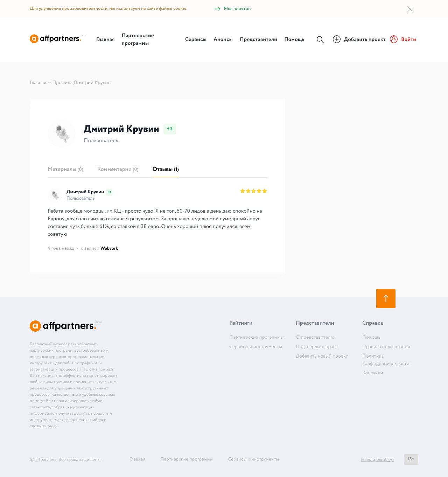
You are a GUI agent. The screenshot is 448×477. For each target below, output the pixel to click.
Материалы (65, 170)
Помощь (294, 40)
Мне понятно (232, 9)
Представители (258, 40)
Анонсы (223, 40)
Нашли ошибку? (378, 460)
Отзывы (166, 170)
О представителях (316, 338)
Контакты (373, 373)
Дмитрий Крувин (85, 192)
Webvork (109, 248)
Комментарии (118, 170)
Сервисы (196, 40)
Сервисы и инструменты (256, 347)
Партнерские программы (138, 40)
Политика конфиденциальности (386, 360)
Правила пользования (386, 347)
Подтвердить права (317, 347)
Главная (106, 40)
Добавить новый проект (322, 357)
